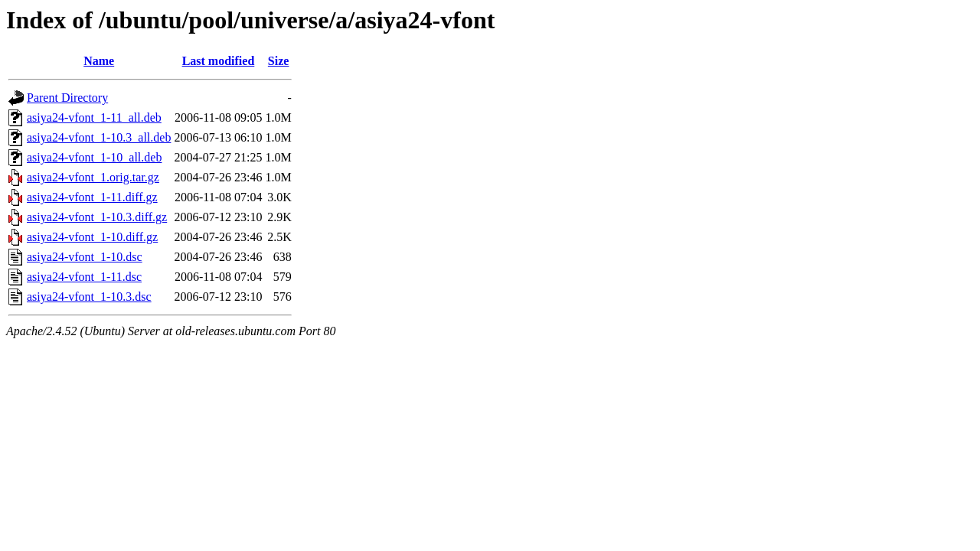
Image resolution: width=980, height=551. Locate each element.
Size (279, 61)
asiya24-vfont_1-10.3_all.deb (99, 137)
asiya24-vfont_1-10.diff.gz (92, 237)
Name (99, 61)
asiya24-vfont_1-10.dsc (85, 257)
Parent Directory (67, 98)
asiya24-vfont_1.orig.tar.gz (93, 177)
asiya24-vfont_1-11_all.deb (94, 117)
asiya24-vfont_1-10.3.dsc (89, 297)
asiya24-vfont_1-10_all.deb (94, 157)
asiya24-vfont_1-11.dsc (84, 277)
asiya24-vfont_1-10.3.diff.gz (97, 217)
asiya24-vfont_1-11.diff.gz (92, 197)
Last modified (219, 61)
